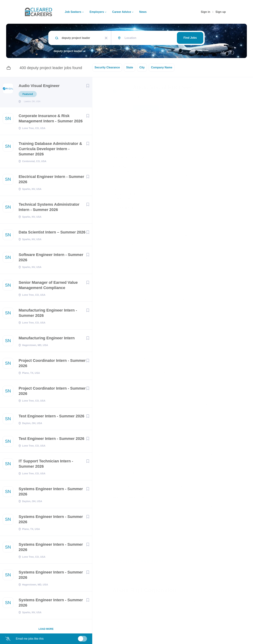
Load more (46, 630)
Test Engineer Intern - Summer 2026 (51, 417)
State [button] (130, 67)
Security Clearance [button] (107, 67)
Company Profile (124, 629)
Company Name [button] (162, 67)
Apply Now (146, 108)
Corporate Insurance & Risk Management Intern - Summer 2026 (51, 119)
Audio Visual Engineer (39, 86)
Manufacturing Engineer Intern (47, 339)
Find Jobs (190, 38)
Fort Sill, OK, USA (124, 125)
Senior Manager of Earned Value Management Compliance (48, 286)
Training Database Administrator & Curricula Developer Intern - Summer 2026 (50, 150)
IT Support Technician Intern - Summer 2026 (46, 465)
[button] (228, 109)
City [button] (142, 67)
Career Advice (122, 12)
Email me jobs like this (30, 639)
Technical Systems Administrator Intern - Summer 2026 (49, 208)
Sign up (221, 12)
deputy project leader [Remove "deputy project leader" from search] (68, 51)
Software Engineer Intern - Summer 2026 (51, 258)
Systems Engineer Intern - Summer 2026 (51, 493)
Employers (97, 12)
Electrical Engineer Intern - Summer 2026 (51, 180)
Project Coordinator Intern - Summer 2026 (52, 364)
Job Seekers (73, 12)
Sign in (205, 12)
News (143, 12)
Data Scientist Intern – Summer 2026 (52, 233)
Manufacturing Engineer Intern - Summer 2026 (48, 314)
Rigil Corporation (147, 96)
